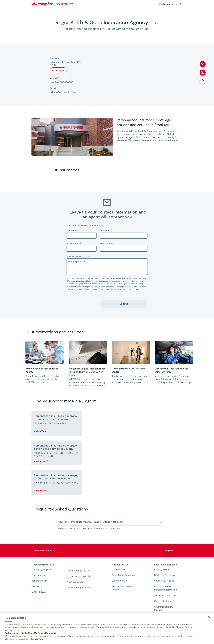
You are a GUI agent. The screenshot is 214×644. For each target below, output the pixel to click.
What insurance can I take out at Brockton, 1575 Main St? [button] (89, 528)
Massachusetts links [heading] (43, 565)
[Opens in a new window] (170, 4)
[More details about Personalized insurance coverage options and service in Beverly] (57, 454)
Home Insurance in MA (79, 576)
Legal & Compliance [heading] (166, 565)
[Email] (203, 73)
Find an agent (39, 575)
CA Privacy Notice (164, 581)
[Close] (209, 617)
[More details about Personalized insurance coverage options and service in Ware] (57, 424)
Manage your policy (42, 569)
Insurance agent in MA (79, 588)
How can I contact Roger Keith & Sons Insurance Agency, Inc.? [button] (91, 522)
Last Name (106, 231)
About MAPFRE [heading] (120, 565)
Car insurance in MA (78, 571)
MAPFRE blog (39, 592)
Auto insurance (75, 582)
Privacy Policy (162, 569)
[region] (120, 366)
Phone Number (75, 243)
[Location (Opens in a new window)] (203, 81)
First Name (73, 231)
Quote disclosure (164, 601)
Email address (108, 243)
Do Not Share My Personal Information (166, 588)
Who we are (118, 569)
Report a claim (39, 581)
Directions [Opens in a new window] (58, 70)
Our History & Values (123, 575)
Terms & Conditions (165, 595)
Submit (124, 304)
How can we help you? (78, 257)
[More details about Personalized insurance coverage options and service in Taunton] (57, 483)
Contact (36, 586)
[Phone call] (203, 64)
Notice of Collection (165, 575)
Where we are (119, 581)
